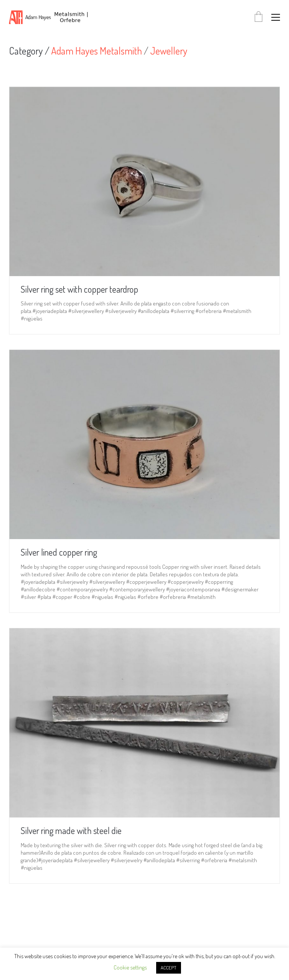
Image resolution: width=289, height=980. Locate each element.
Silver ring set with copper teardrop (79, 289)
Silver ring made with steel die (71, 831)
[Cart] (259, 17)
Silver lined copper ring (59, 552)
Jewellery (169, 51)
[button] (276, 17)
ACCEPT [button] (169, 968)
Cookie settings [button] (130, 967)
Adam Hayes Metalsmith (97, 51)
